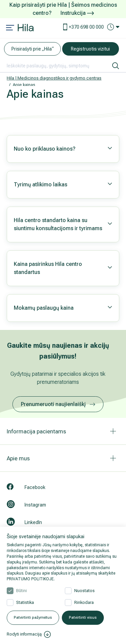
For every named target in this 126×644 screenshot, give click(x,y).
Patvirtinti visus (83, 618)
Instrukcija (77, 13)
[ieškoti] (116, 66)
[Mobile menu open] (10, 28)
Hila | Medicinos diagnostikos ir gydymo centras (54, 78)
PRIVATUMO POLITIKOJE (30, 579)
